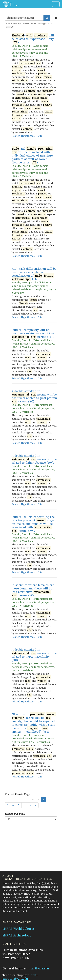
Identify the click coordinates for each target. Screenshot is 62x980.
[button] (30, 805)
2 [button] (49, 800)
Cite (40, 136)
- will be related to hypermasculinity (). (33, 39)
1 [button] (44, 800)
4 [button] (13, 805)
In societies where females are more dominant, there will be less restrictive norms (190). (33, 590)
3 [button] (8, 805)
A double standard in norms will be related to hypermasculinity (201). (34, 655)
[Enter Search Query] (24, 18)
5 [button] (19, 805)
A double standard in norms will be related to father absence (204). (34, 459)
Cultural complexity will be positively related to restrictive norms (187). (33, 333)
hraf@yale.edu (39, 968)
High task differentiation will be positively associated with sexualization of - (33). (34, 274)
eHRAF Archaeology (17, 935)
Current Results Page (18, 794)
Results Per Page (15, 814)
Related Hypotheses (23, 136)
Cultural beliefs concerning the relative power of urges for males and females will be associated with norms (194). (33, 524)
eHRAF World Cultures (19, 929)
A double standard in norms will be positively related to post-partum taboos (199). (34, 396)
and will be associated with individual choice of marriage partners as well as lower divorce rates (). (32, 156)
